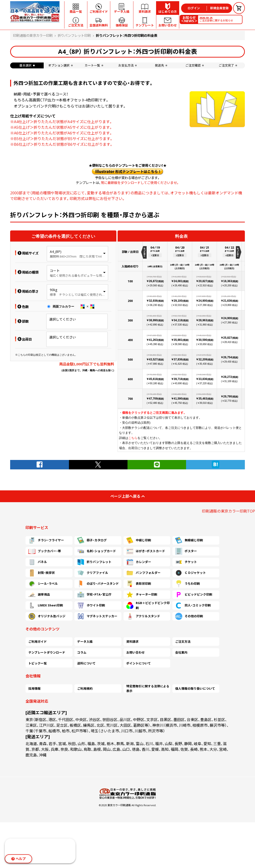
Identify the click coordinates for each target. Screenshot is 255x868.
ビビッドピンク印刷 (194, 595)
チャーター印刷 (142, 595)
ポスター (186, 551)
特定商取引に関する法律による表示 (148, 689)
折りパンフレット (94, 562)
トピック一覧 (38, 663)
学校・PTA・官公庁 (94, 595)
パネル (38, 562)
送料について (86, 663)
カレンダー (139, 562)
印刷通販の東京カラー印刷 (33, 35)
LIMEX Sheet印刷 (46, 605)
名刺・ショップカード (97, 551)
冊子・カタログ (92, 540)
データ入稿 (85, 642)
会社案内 (181, 652)
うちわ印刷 (188, 584)
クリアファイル (93, 573)
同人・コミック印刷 (193, 605)
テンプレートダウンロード (47, 652)
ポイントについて (139, 663)
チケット (186, 562)
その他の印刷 (189, 616)
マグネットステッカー (97, 616)
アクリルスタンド (143, 616)
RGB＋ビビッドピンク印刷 (148, 605)
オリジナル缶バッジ (47, 616)
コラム (82, 652)
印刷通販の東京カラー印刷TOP (228, 511)
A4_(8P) (56, 252)
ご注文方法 (183, 642)
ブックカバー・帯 (45, 551)
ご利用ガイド (38, 642)
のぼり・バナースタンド (98, 584)
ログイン (194, 8)
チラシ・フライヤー (46, 540)
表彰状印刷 (139, 584)
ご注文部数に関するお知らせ (216, 19)
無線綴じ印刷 (189, 540)
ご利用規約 (85, 689)
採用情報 (34, 689)
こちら (133, 438)
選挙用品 (39, 595)
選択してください (63, 319)
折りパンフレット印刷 (74, 35)
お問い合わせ (136, 652)
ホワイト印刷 (91, 605)
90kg (53, 290)
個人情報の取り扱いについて (195, 689)
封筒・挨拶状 (42, 573)
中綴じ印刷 (139, 540)
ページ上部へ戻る (127, 496)
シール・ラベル (43, 584)
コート (55, 271)
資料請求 (132, 642)
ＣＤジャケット (191, 573)
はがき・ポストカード (146, 551)
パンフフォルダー (143, 573)
